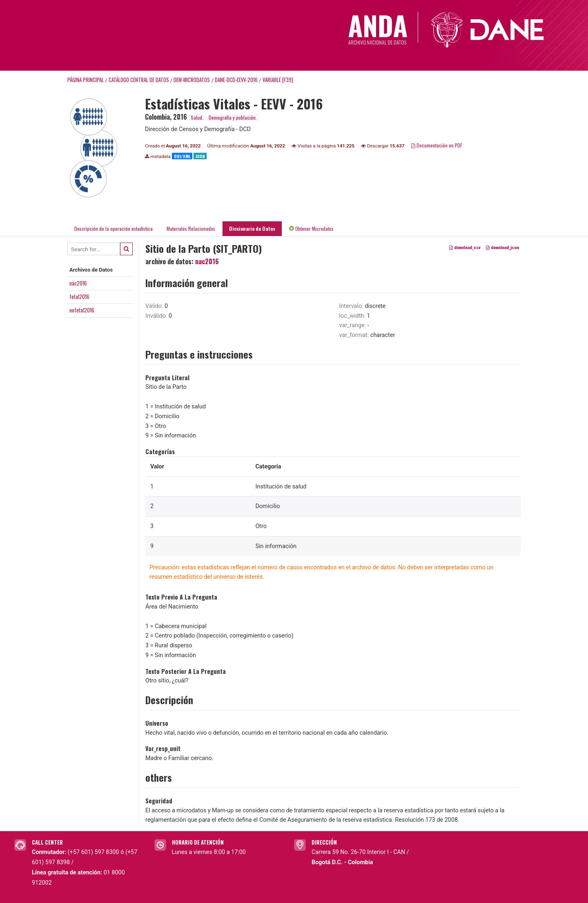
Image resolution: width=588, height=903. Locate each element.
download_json (502, 247)
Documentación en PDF (437, 145)
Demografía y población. (233, 117)
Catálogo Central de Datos (139, 80)
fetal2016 (79, 297)
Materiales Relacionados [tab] (191, 229)
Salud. (197, 117)
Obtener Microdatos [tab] (311, 229)
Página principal (86, 80)
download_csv (465, 247)
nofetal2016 (82, 310)
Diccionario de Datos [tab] (252, 229)
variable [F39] (278, 80)
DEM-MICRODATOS (192, 80)
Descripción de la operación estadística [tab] (114, 229)
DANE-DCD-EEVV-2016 (236, 80)
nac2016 (78, 283)
